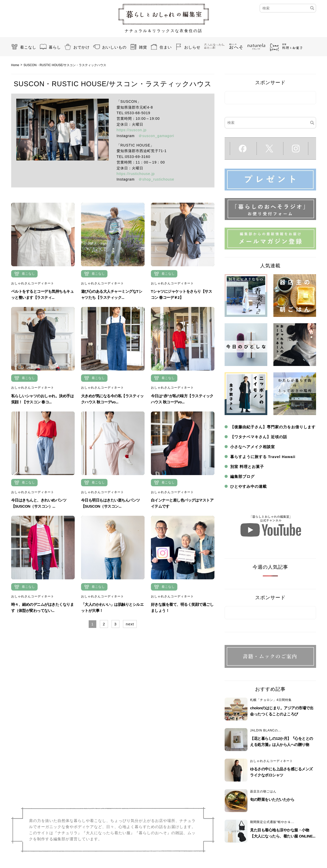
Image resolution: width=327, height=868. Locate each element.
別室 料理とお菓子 (247, 467)
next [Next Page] (130, 624)
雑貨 (143, 47)
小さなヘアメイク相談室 (253, 447)
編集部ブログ (242, 476)
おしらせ (192, 47)
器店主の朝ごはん (263, 791)
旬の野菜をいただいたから (272, 799)
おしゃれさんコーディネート (33, 283)
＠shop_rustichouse (156, 179)
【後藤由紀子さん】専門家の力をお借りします (273, 427)
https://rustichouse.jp (136, 174)
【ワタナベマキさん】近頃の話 (259, 437)
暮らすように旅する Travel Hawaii (263, 457)
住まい (166, 47)
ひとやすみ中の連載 (248, 486)
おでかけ (82, 47)
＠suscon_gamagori (156, 136)
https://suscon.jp (132, 130)
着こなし (28, 47)
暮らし (55, 47)
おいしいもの (114, 47)
